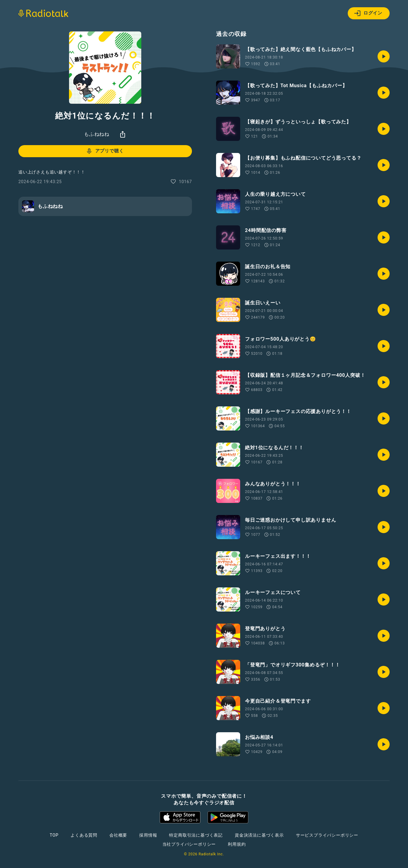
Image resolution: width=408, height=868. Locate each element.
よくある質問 (84, 835)
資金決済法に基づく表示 (259, 835)
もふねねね (97, 134)
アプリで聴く (105, 151)
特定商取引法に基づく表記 (196, 835)
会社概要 (118, 835)
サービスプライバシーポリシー (327, 835)
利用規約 (237, 844)
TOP (54, 835)
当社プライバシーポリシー (189, 844)
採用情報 (148, 835)
